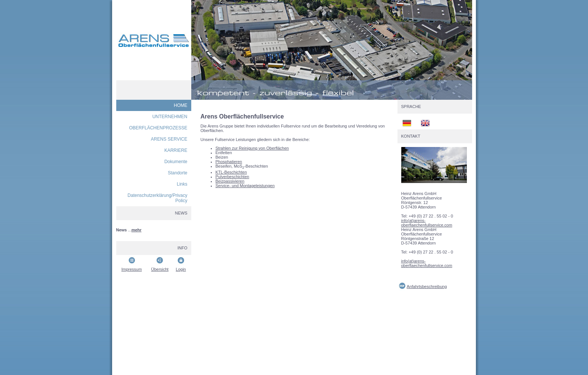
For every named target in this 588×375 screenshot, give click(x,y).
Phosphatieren (229, 162)
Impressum (132, 269)
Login (181, 269)
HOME (181, 105)
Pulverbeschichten (232, 177)
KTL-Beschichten (231, 172)
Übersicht (160, 269)
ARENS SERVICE (169, 139)
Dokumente (176, 162)
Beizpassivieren (230, 181)
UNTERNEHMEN (170, 117)
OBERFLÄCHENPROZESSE (158, 128)
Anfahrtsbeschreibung (427, 286)
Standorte (177, 173)
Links (182, 184)
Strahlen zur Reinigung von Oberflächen (252, 148)
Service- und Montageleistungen (245, 186)
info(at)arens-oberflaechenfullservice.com (427, 223)
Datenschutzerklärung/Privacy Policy (157, 198)
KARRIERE (176, 150)
